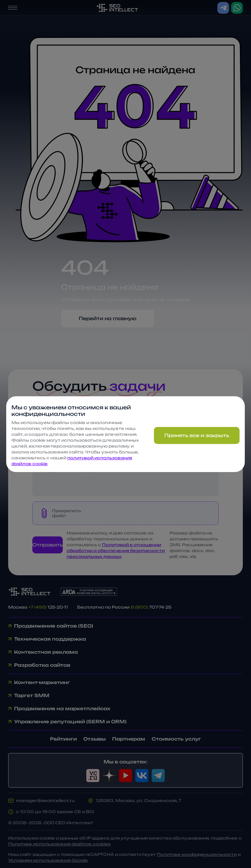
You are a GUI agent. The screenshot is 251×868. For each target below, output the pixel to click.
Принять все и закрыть (197, 435)
